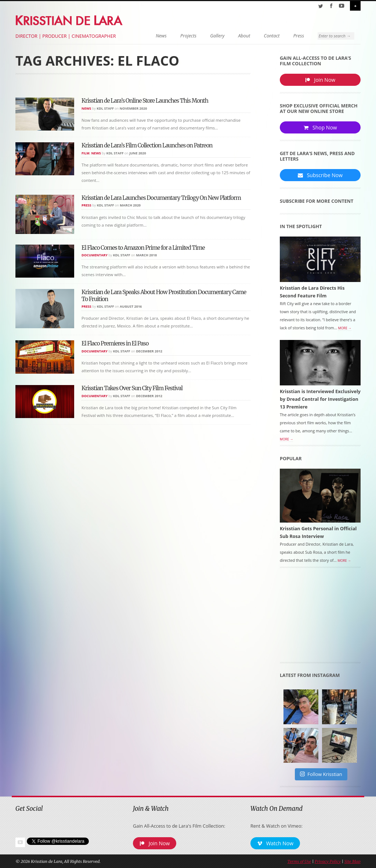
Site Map (352, 861)
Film (86, 153)
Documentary (95, 255)
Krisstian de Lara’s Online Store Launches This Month (145, 101)
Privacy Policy (328, 861)
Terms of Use (299, 861)
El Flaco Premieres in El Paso (115, 343)
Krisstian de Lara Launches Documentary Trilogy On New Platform (161, 198)
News (161, 36)
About (244, 36)
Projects (188, 36)
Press (299, 36)
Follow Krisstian (321, 774)
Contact (272, 36)
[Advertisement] (320, 618)
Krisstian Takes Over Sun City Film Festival (132, 388)
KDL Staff (105, 108)
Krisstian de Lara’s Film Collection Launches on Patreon (147, 145)
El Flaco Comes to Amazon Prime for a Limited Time (143, 248)
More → (345, 328)
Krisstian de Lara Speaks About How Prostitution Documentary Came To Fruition (164, 295)
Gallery (217, 36)
